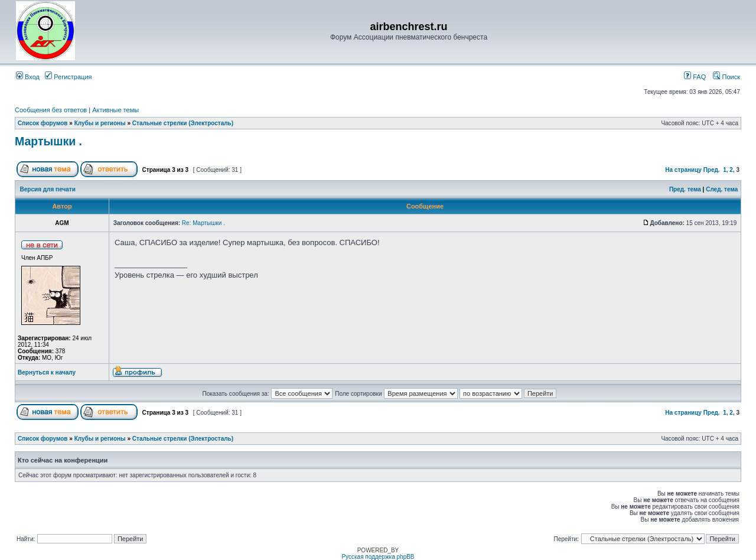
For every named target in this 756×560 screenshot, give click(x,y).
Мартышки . (48, 141)
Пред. (712, 170)
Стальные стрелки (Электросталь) (183, 123)
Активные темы (115, 110)
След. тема (722, 189)
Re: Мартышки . (203, 223)
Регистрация (68, 77)
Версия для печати (48, 189)
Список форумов (43, 123)
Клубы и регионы (100, 123)
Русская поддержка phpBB (378, 557)
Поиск (726, 77)
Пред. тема (685, 189)
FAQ (695, 77)
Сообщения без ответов (51, 110)
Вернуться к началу (47, 372)
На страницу (683, 170)
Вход (28, 77)
